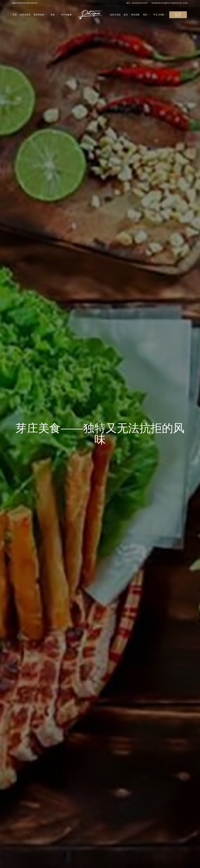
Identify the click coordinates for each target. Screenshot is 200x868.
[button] (178, 15)
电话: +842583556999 (137, 3)
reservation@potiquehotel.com (170, 3)
